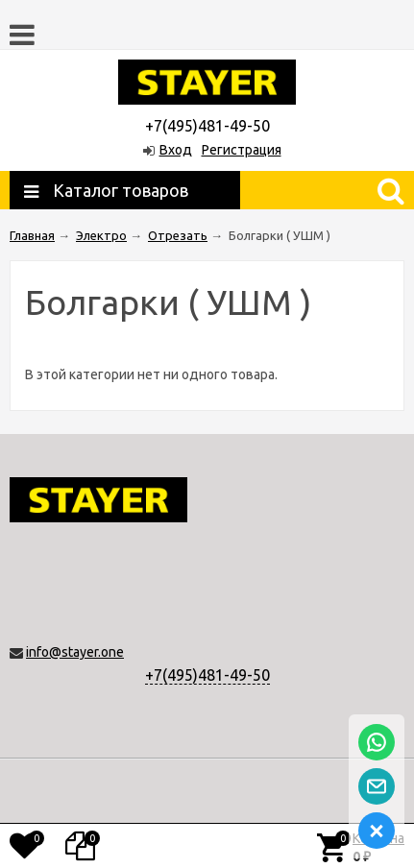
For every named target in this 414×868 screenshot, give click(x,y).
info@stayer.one (75, 652)
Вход (176, 150)
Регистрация (242, 150)
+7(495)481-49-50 (207, 675)
